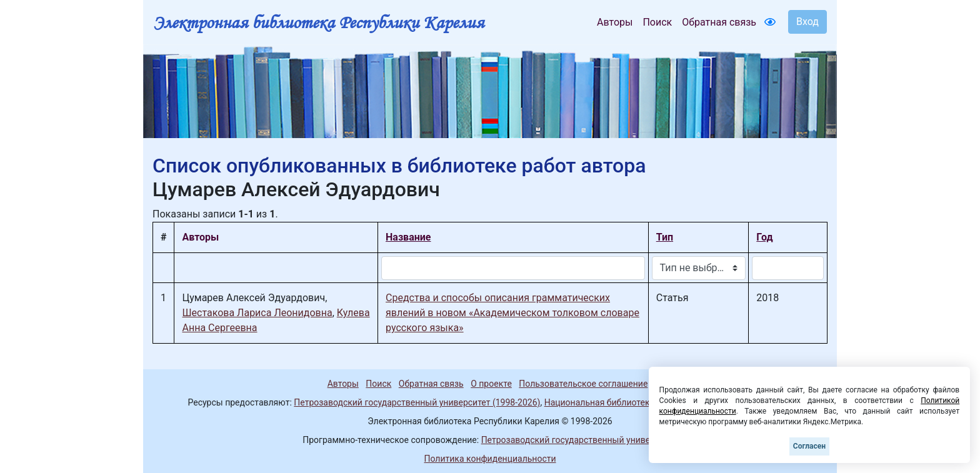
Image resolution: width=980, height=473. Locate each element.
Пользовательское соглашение (583, 384)
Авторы (615, 22)
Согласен (809, 446)
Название (408, 237)
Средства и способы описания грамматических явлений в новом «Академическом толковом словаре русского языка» (512, 313)
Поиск (657, 22)
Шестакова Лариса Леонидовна (257, 313)
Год (764, 237)
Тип (665, 237)
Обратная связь (719, 22)
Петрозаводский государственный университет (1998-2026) (417, 402)
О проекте (491, 384)
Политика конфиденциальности (490, 459)
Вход (807, 22)
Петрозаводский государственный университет (579, 440)
